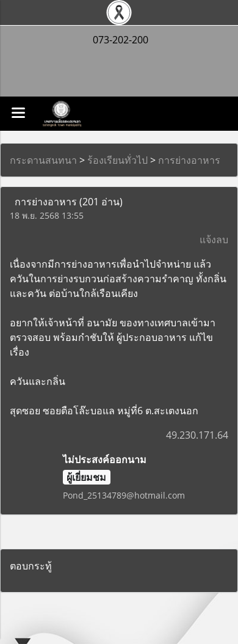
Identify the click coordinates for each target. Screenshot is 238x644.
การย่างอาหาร (189, 160)
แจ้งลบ (214, 240)
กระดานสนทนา (43, 160)
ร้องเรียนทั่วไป (117, 160)
